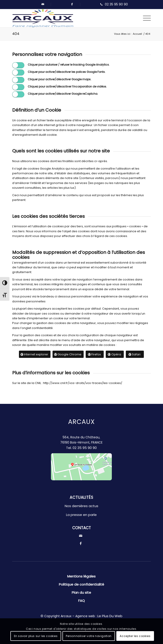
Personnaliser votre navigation (89, 636)
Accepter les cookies (135, 636)
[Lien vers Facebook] (72, 4)
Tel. (81, 448)
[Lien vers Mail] (43, 4)
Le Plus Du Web (110, 616)
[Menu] (145, 18)
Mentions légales (81, 576)
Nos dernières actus (81, 506)
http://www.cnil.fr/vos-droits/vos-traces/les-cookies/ (82, 383)
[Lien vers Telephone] (113, 4)
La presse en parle (81, 515)
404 (16, 34)
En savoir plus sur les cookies (36, 636)
